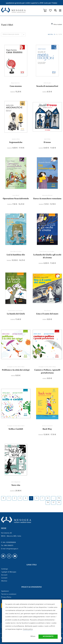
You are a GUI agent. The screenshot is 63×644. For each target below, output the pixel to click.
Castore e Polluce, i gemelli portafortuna (47, 371)
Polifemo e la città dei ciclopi (16, 370)
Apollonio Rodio (16, 139)
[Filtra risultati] (52, 24)
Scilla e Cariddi (16, 429)
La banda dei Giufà (16, 314)
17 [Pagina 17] (53, 503)
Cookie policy (28, 630)
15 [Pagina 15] (59, 498)
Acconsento (48, 637)
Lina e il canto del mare (47, 314)
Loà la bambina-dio (16, 255)
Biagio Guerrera (16, 83)
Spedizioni (5, 591)
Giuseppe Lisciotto (12, 367)
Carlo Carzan (43, 252)
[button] (55, 10)
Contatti (4, 578)
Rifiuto (33, 637)
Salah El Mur (47, 139)
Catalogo (5, 569)
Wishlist (4, 581)
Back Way (47, 429)
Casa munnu (16, 86)
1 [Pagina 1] (9, 498)
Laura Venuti (16, 196)
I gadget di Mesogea (9, 572)
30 (57, 35)
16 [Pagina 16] (48, 503)
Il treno (47, 142)
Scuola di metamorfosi (47, 86)
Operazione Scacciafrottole (16, 198)
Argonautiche (16, 142)
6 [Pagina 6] (37, 498)
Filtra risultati (58, 25)
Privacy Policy (6, 597)
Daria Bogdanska (16, 482)
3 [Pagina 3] (20, 498)
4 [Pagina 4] (26, 498)
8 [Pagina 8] (48, 498)
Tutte (60, 35)
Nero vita (16, 485)
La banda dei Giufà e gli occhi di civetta (47, 256)
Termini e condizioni (9, 594)
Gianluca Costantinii (47, 426)
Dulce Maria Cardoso (16, 252)
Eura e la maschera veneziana (47, 198)
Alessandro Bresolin (47, 196)
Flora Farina (47, 311)
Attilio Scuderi (47, 83)
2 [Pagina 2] (14, 498)
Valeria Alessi (21, 367)
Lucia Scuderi (51, 252)
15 (54, 35)
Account (4, 575)
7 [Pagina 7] (42, 498)
